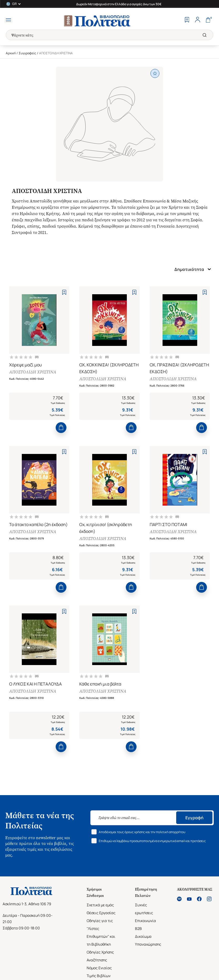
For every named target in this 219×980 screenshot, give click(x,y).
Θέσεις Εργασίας (101, 914)
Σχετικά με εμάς (100, 906)
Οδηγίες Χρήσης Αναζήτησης (100, 957)
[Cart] (208, 20)
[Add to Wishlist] (64, 292)
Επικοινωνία (145, 922)
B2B (138, 930)
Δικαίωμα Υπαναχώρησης (148, 942)
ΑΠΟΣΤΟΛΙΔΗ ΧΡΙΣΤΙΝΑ (33, 372)
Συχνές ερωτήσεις (144, 910)
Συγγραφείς (27, 53)
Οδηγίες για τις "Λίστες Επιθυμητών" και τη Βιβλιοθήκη (101, 934)
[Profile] (197, 20)
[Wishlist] (187, 20)
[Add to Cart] (61, 428)
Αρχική (11, 53)
